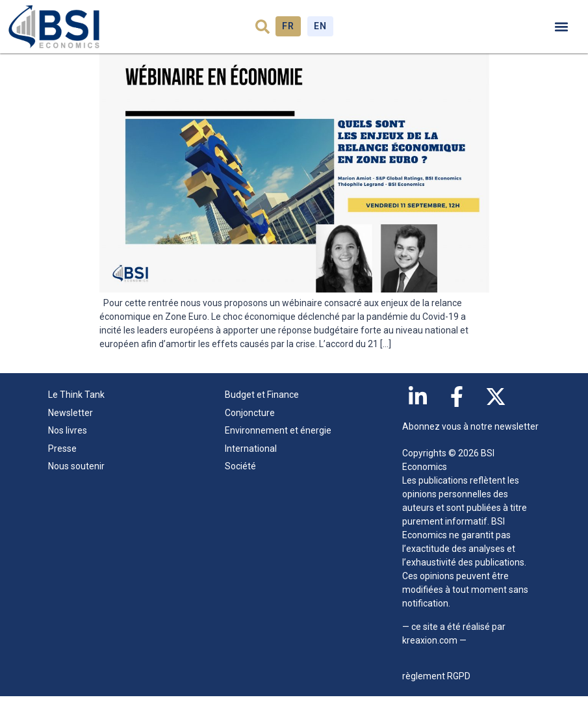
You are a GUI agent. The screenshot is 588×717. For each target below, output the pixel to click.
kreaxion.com (430, 660)
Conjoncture (250, 433)
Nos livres (68, 451)
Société (240, 487)
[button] (262, 27)
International (251, 469)
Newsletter (70, 433)
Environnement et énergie (278, 451)
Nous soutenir (76, 487)
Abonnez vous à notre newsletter (470, 447)
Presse (62, 469)
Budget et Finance (262, 415)
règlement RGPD (436, 697)
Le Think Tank (80, 416)
